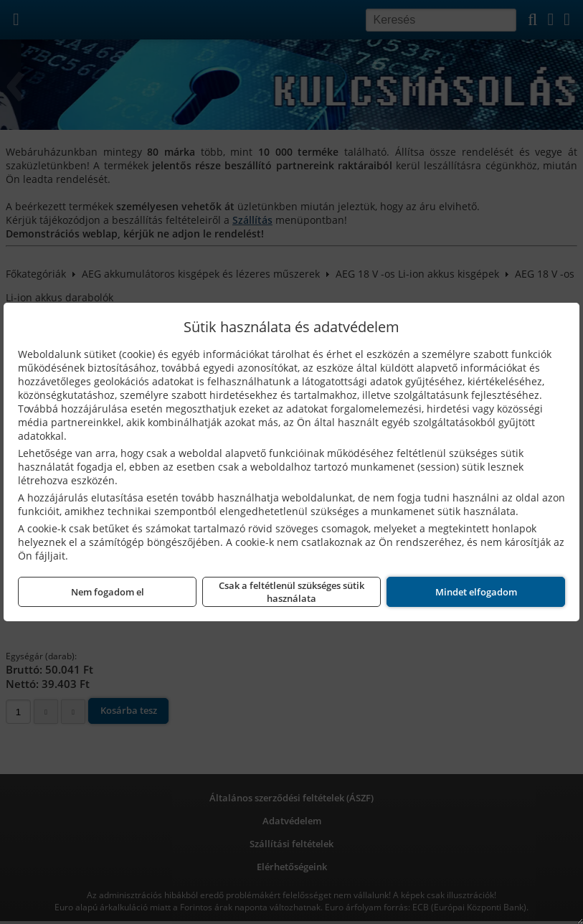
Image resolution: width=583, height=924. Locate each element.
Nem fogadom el (108, 592)
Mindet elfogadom (476, 592)
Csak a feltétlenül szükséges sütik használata (291, 592)
